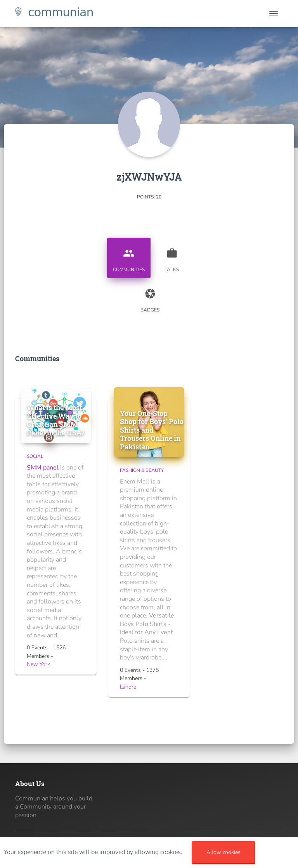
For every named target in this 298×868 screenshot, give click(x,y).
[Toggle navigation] (274, 14)
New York (38, 664)
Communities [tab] (129, 257)
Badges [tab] (150, 297)
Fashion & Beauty (142, 470)
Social (35, 456)
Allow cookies (223, 852)
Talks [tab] (172, 257)
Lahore (128, 687)
